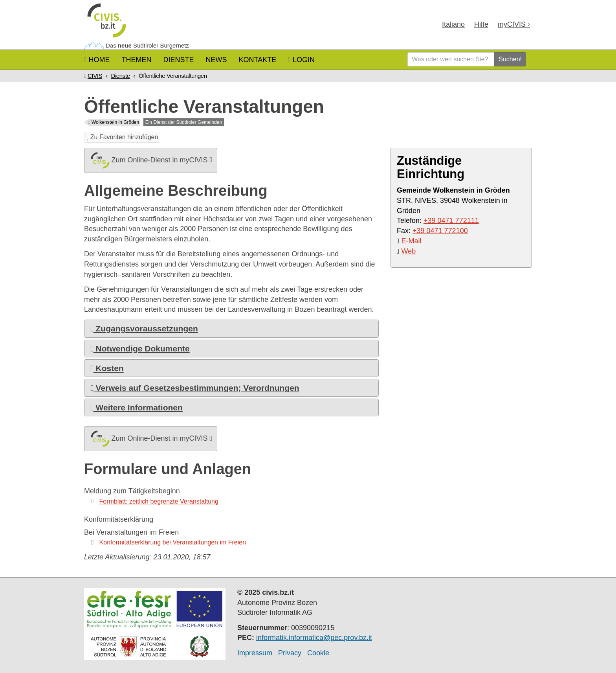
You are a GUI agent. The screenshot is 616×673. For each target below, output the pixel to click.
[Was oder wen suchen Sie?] (451, 59)
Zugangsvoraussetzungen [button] (144, 328)
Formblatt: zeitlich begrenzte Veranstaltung (159, 501)
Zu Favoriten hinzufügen (122, 137)
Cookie (318, 653)
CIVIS (95, 76)
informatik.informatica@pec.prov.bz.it (314, 638)
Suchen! (510, 59)
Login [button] (301, 60)
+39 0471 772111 (451, 221)
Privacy (290, 653)
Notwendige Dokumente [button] (140, 348)
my (514, 24)
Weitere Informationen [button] (137, 407)
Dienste (179, 60)
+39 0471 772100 (440, 231)
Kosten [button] (107, 368)
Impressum (255, 653)
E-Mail (412, 241)
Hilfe (481, 24)
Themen (137, 60)
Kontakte (258, 60)
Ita (453, 24)
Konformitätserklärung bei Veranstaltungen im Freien (173, 542)
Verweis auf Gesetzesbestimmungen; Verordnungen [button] (195, 388)
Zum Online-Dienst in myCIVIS (151, 160)
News (216, 60)
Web (409, 251)
